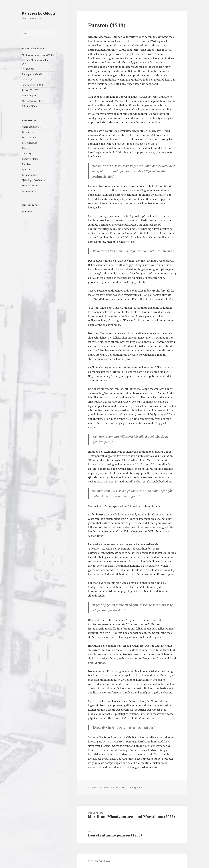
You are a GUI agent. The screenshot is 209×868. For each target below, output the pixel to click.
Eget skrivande (30, 143)
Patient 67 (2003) (31, 90)
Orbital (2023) (29, 80)
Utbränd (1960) (30, 106)
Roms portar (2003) (32, 74)
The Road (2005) (30, 96)
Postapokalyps (29, 175)
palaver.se (27, 212)
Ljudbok (26, 170)
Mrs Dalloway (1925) (33, 101)
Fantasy (26, 148)
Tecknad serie (29, 191)
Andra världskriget (32, 127)
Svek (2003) (28, 69)
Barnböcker (28, 132)
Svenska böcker (30, 186)
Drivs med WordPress (99, 861)
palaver (116, 787)
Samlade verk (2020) (33, 85)
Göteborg (27, 154)
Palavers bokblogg (38, 13)
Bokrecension (29, 138)
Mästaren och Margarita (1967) (38, 55)
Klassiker (27, 164)
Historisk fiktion (30, 159)
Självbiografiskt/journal (34, 180)
